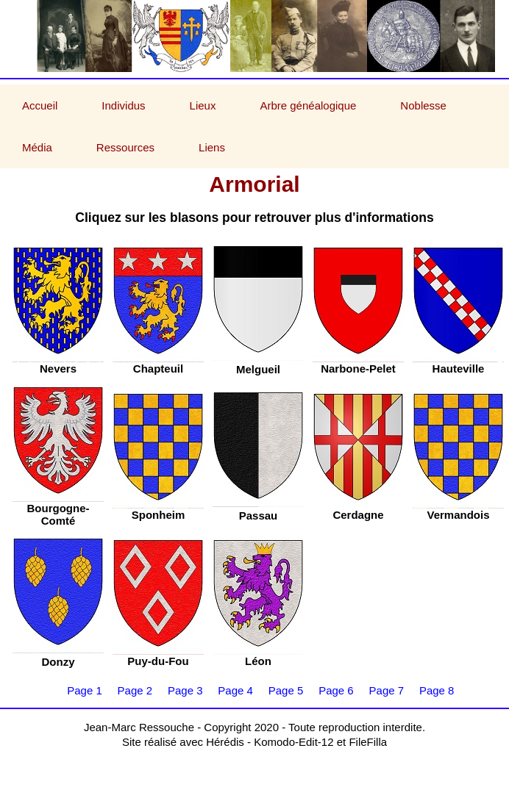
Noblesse (423, 105)
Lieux (203, 105)
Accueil (40, 105)
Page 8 (437, 690)
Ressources (125, 147)
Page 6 (336, 690)
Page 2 (135, 690)
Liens (212, 147)
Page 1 (85, 690)
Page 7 (387, 690)
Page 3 (185, 690)
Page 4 (235, 690)
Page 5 (286, 690)
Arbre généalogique (308, 105)
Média (37, 147)
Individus (123, 105)
